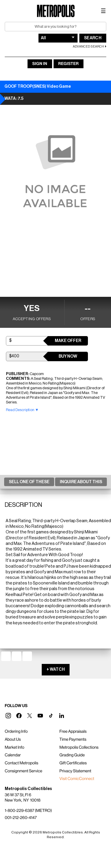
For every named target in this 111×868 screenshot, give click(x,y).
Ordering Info (16, 732)
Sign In (40, 64)
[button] (8, 716)
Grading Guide (72, 755)
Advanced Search (88, 47)
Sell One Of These (29, 482)
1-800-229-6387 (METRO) (28, 811)
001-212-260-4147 (21, 818)
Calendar (13, 755)
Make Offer (68, 341)
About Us (13, 740)
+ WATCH (56, 670)
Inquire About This (81, 482)
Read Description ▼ (22, 410)
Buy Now (68, 356)
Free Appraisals (73, 732)
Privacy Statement (75, 771)
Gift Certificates (73, 763)
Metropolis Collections (79, 748)
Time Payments (73, 740)
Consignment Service (24, 771)
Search (93, 38)
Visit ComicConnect (77, 779)
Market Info (15, 748)
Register (69, 64)
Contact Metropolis (21, 763)
